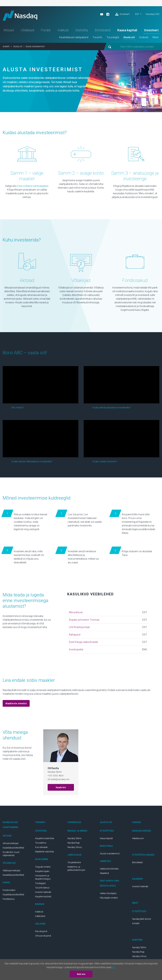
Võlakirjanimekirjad (11, 871)
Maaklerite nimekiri (16, 704)
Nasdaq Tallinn (74, 839)
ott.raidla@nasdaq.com (59, 780)
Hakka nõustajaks (108, 894)
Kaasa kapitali (127, 31)
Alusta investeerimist (110, 854)
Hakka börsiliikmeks (109, 870)
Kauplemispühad (43, 897)
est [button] (137, 14)
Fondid (46, 31)
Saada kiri (61, 788)
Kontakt (136, 924)
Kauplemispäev (42, 872)
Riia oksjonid (41, 932)
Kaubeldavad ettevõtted (13, 848)
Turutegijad (40, 884)
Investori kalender (43, 893)
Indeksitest (40, 917)
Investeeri (151, 31)
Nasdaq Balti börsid (142, 920)
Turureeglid (113, 38)
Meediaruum (138, 839)
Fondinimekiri (9, 891)
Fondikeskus (9, 900)
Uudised (144, 38)
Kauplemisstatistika (45, 839)
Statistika (82, 31)
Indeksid (63, 31)
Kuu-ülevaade (41, 848)
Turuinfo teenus (42, 888)
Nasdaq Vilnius (75, 848)
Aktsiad (9, 31)
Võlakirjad (27, 31)
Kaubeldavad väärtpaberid (74, 38)
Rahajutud (75, 635)
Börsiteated (103, 31)
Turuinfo (97, 38)
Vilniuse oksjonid (43, 937)
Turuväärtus (41, 844)
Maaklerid (104, 874)
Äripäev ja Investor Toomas (84, 620)
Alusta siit (129, 38)
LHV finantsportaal (79, 628)
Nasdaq (21, 16)
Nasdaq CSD (153, 14)
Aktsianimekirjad (10, 844)
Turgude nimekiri (43, 868)
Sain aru (81, 974)
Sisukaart (122, 14)
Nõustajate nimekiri (109, 899)
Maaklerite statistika (44, 852)
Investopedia (76, 650)
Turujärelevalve (74, 863)
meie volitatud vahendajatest (33, 187)
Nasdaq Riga (73, 844)
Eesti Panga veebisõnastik (83, 643)
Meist (155, 38)
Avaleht (6, 47)
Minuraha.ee (76, 613)
